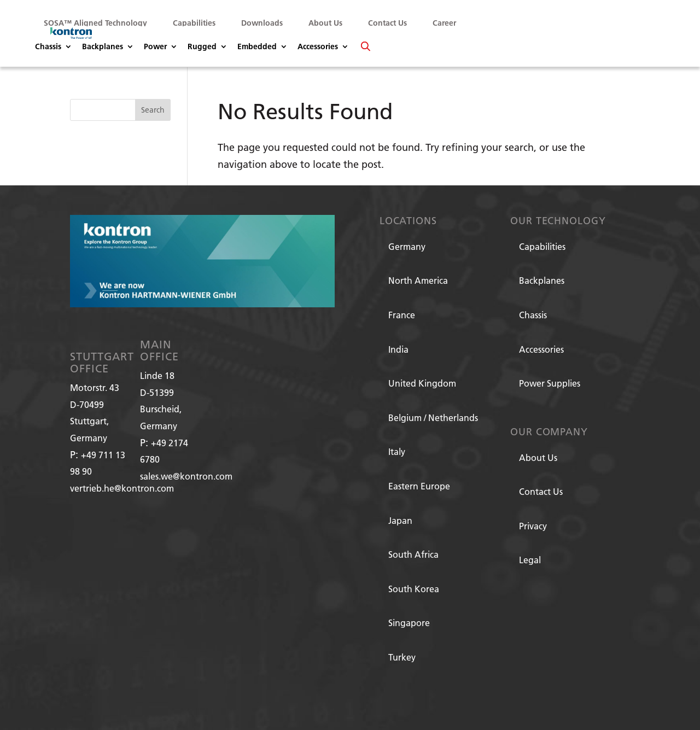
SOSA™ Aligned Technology (95, 23)
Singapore (409, 623)
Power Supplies (550, 383)
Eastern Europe (419, 486)
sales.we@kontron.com (186, 476)
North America (418, 280)
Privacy (533, 526)
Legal (530, 560)
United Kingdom (422, 383)
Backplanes (103, 47)
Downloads (262, 23)
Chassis (48, 47)
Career (444, 23)
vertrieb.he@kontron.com (122, 488)
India (398, 349)
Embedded (257, 47)
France (402, 315)
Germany (407, 246)
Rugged (202, 47)
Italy (397, 451)
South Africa (413, 554)
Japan (400, 520)
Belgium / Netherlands (433, 417)
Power (155, 47)
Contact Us (387, 23)
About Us (325, 23)
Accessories (318, 47)
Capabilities (194, 23)
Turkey (402, 657)
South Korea (414, 589)
